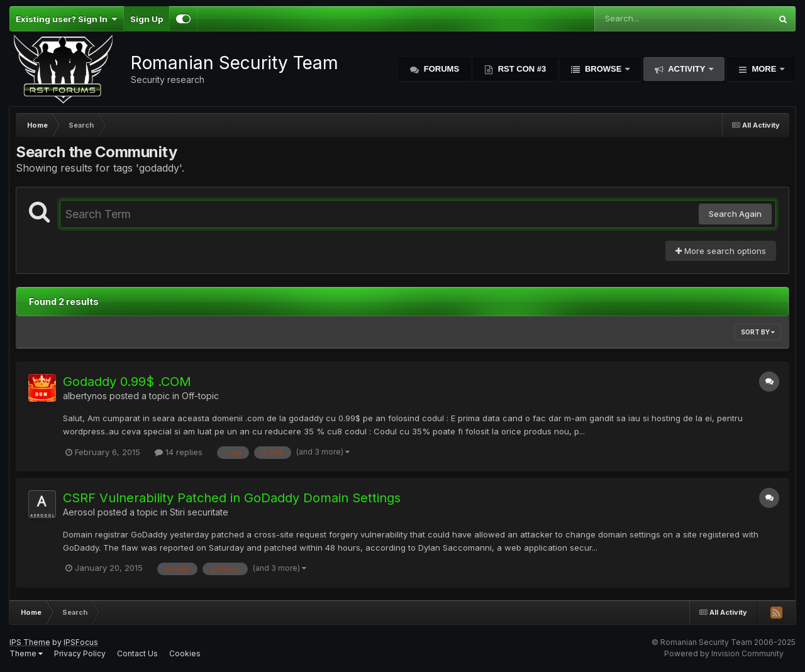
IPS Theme (30, 642)
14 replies (179, 452)
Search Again (735, 214)
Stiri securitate (199, 512)
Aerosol (79, 512)
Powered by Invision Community (724, 653)
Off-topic (200, 396)
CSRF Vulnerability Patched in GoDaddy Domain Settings (232, 498)
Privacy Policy (80, 653)
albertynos (85, 396)
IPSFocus (81, 642)
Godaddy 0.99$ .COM (127, 382)
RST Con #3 (521, 69)
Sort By (758, 332)
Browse (603, 69)
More (764, 69)
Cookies (185, 653)
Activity (687, 69)
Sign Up (147, 19)
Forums (440, 69)
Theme (26, 653)
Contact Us (137, 653)
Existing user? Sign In (66, 19)
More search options (721, 251)
